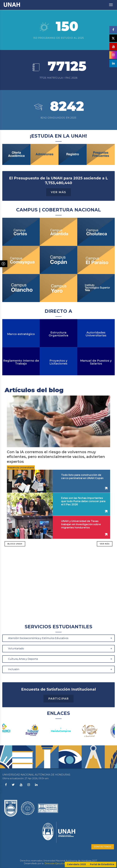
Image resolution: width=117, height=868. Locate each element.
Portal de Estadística (102, 864)
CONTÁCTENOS (103, 847)
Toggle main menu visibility (111, 3)
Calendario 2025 (76, 864)
